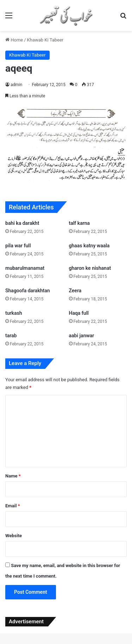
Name (13, 476)
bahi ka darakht (22, 223)
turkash (14, 313)
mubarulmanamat (25, 268)
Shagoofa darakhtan (28, 291)
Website (14, 536)
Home (14, 40)
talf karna (80, 223)
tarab (11, 336)
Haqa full (79, 313)
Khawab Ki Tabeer (45, 40)
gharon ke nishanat (90, 268)
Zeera (75, 291)
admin (16, 85)
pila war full (18, 246)
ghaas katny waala (89, 246)
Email (13, 506)
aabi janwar (82, 336)
